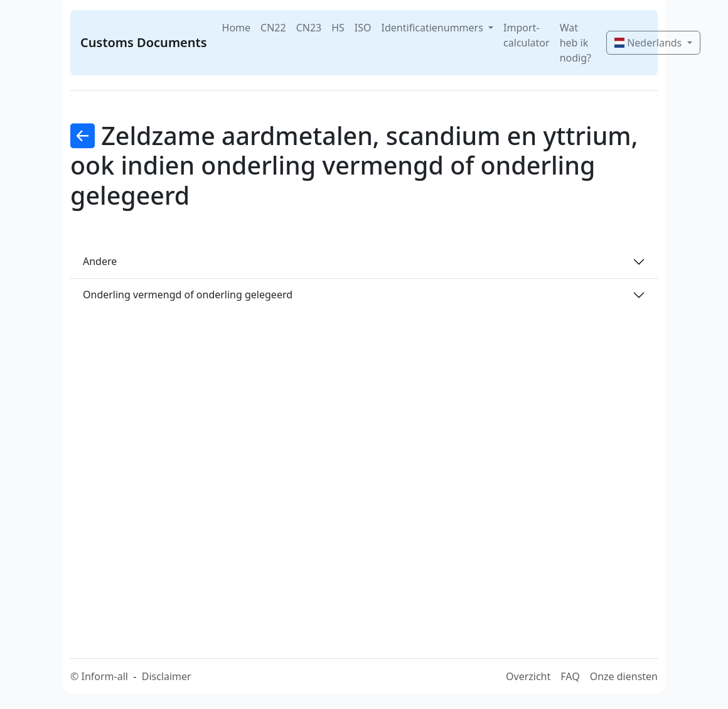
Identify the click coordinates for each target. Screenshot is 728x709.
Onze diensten (624, 676)
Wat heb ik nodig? (575, 43)
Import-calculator (527, 35)
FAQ (570, 676)
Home (237, 28)
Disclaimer (167, 676)
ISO (363, 28)
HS (338, 28)
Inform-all (104, 676)
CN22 (273, 28)
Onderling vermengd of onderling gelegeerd (188, 295)
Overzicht (528, 676)
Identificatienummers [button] (434, 28)
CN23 (309, 28)
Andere (100, 261)
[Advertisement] (372, 462)
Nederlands (649, 43)
